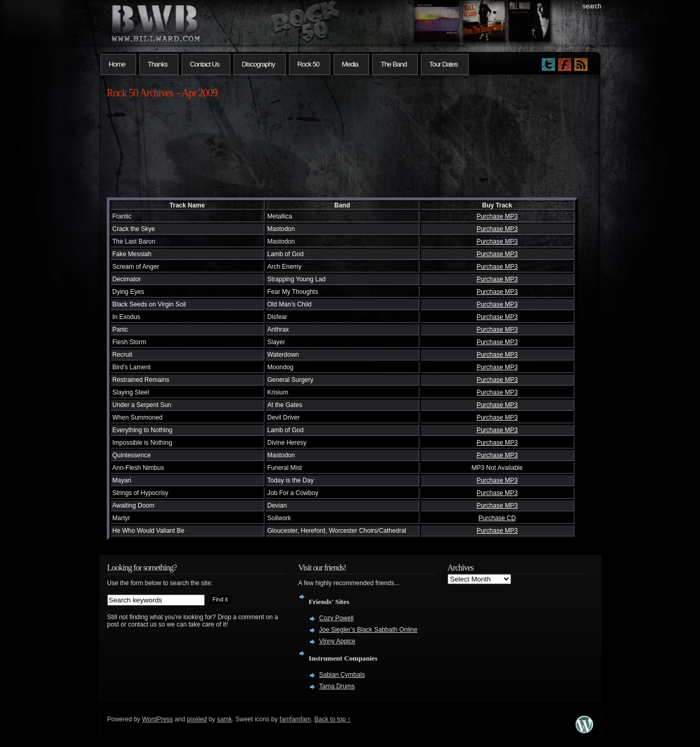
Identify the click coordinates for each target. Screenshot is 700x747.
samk (224, 719)
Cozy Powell (337, 618)
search (592, 6)
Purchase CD (497, 518)
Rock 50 (308, 64)
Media (350, 64)
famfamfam (295, 719)
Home (117, 64)
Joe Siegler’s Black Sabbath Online (369, 630)
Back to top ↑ (333, 719)
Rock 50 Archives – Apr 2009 (162, 93)
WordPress (157, 719)
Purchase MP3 (497, 216)
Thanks (158, 64)
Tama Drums (337, 686)
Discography (258, 64)
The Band (394, 64)
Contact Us (205, 64)
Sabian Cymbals (342, 675)
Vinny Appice (337, 641)
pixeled (197, 719)
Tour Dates (443, 64)
